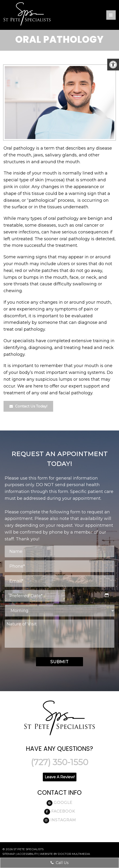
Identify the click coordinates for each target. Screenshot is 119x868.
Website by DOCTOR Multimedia (65, 854)
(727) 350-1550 (59, 762)
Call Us (59, 863)
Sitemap (9, 854)
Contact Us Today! (32, 406)
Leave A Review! (60, 777)
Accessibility (28, 854)
